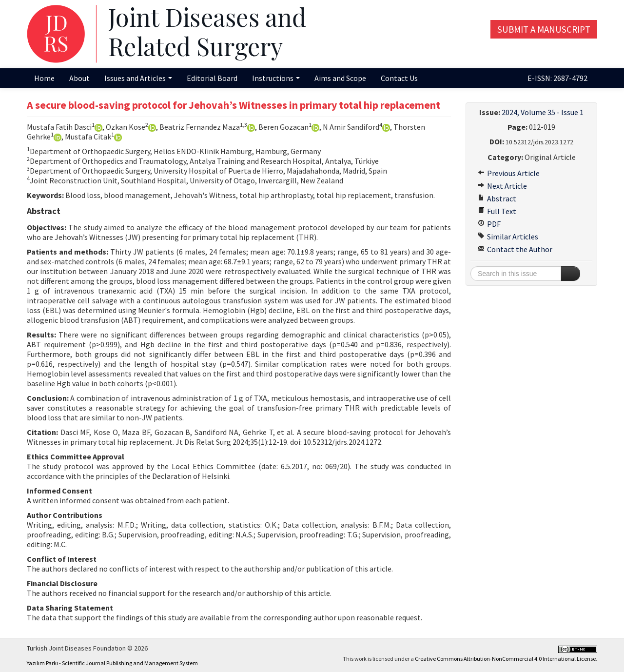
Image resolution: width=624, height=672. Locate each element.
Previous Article (509, 173)
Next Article (502, 186)
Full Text (497, 211)
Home (44, 78)
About (79, 78)
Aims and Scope (340, 78)
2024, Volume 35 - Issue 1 (543, 112)
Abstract (497, 198)
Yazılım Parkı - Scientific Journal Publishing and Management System (112, 663)
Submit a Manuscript (544, 29)
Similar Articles (508, 237)
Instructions (276, 78)
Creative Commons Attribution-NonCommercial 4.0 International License (505, 659)
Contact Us (399, 78)
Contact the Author (515, 249)
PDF (489, 224)
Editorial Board (212, 78)
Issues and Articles (138, 78)
